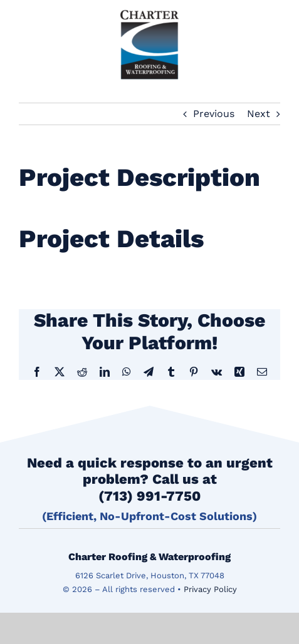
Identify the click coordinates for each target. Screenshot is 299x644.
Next (259, 114)
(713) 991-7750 (149, 496)
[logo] (149, 10)
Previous (214, 114)
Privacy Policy (210, 589)
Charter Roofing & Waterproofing (149, 557)
